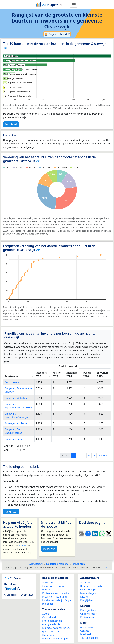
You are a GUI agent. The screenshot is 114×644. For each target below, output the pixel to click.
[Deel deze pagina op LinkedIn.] (95, 534)
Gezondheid (49, 617)
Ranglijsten (11, 512)
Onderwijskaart (89, 614)
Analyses (85, 582)
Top (107, 567)
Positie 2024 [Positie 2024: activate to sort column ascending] (87, 374)
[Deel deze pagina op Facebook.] (88, 534)
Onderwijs (48, 635)
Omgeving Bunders (15, 439)
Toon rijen (14, 450)
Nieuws (84, 597)
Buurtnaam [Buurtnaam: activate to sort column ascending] (11, 376)
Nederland (61, 597)
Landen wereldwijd (53, 600)
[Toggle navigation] (74, 5)
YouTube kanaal (89, 638)
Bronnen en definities (92, 586)
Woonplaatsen (63, 593)
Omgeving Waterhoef (16, 398)
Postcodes (48, 593)
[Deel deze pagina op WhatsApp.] (102, 534)
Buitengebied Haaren (16, 423)
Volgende (104, 455)
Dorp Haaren (12, 382)
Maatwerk (86, 634)
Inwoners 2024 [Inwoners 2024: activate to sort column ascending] (72, 374)
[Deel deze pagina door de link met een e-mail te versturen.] (81, 534)
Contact (85, 631)
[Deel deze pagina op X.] (109, 534)
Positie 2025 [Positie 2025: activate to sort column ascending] (57, 374)
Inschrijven (49, 549)
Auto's (46, 614)
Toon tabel (11, 124)
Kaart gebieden (89, 610)
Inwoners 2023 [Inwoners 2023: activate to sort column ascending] (103, 374)
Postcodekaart (88, 617)
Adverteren (87, 627)
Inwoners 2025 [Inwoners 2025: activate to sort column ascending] (41, 374)
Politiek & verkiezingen (55, 639)
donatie (23, 545)
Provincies (48, 597)
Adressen (47, 582)
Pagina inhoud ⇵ (57, 34)
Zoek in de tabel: (85, 366)
